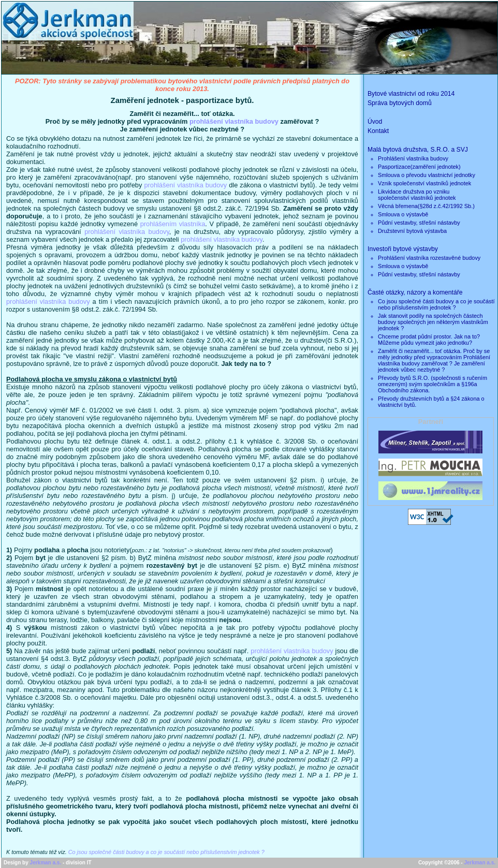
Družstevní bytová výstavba (412, 231)
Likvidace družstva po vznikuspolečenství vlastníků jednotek (417, 195)
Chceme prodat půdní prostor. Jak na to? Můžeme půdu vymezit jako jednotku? (429, 340)
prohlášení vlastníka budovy (234, 121)
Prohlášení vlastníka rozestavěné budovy (429, 258)
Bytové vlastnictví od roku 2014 (411, 94)
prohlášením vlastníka (173, 224)
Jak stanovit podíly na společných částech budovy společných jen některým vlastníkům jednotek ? (433, 322)
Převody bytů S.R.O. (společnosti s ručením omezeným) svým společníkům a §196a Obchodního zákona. (433, 384)
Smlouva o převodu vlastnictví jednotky (427, 175)
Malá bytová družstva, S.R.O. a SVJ (418, 150)
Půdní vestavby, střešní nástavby (419, 223)
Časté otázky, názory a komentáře (415, 292)
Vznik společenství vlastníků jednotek (424, 183)
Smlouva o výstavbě (403, 214)
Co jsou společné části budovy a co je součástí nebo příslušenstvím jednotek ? (166, 852)
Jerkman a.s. (46, 863)
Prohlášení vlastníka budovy (413, 158)
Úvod (375, 122)
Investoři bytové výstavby (403, 249)
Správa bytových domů (400, 103)
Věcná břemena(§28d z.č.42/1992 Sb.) (426, 206)
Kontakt (378, 131)
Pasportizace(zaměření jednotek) (419, 167)
